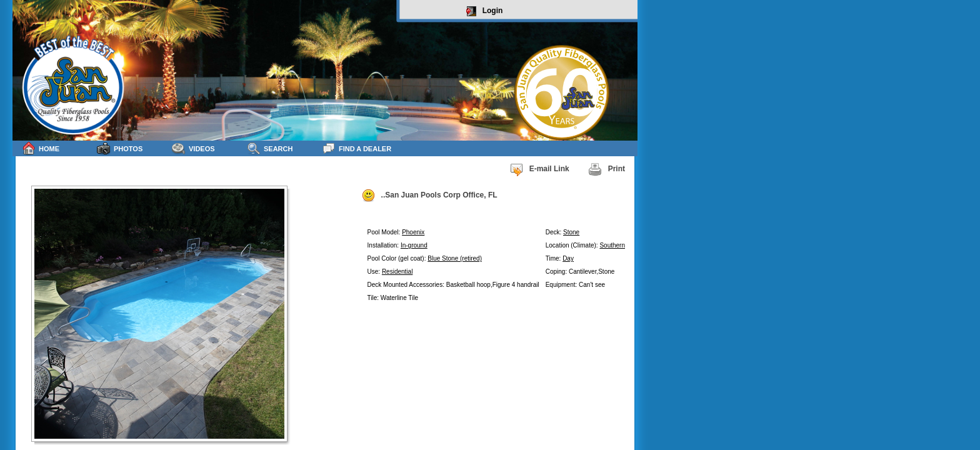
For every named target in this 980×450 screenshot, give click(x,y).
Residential (397, 272)
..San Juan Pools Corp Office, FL (429, 196)
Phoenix (413, 232)
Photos (120, 148)
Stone (571, 232)
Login (485, 11)
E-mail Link (539, 169)
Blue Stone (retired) (455, 258)
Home (41, 148)
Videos (193, 148)
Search (270, 148)
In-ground (414, 245)
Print (607, 169)
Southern (612, 245)
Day (568, 258)
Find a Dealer (357, 148)
